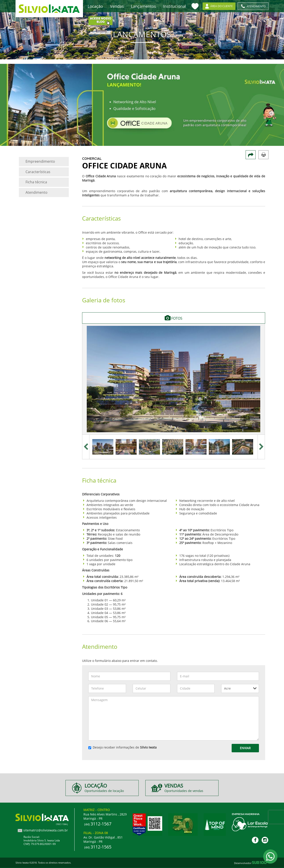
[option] (174, 379)
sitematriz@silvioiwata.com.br (46, 830)
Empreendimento (40, 161)
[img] (174, 379)
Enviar (245, 748)
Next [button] (261, 447)
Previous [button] (86, 447)
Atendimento (36, 192)
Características (38, 172)
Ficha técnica (36, 182)
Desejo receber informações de (122, 747)
